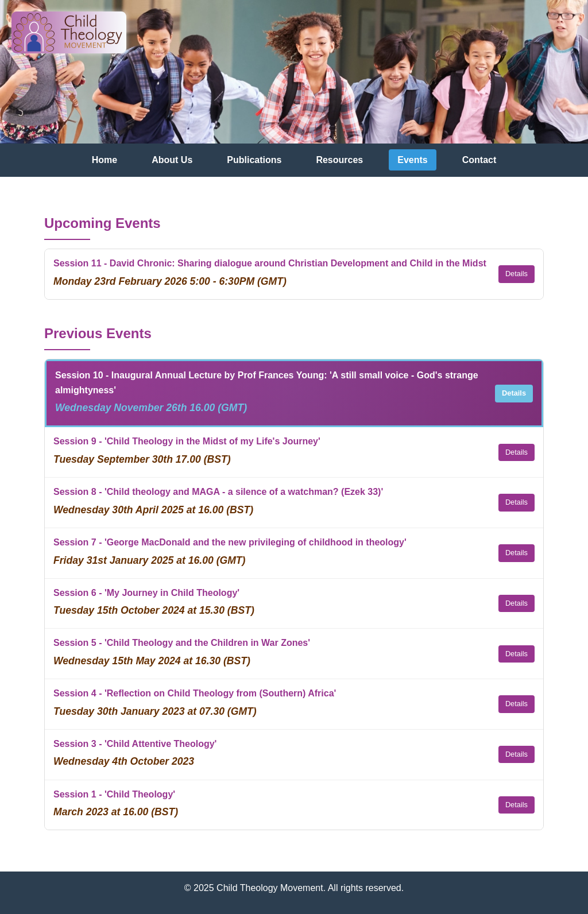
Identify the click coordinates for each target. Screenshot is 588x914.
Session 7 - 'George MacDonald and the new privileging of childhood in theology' (230, 542)
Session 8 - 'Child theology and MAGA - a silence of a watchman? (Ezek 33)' (218, 492)
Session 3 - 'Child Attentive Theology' (135, 744)
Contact (479, 160)
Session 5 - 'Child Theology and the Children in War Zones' (182, 643)
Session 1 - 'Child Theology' (114, 794)
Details (517, 274)
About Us (172, 160)
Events (412, 160)
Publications (254, 160)
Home (105, 160)
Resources (339, 160)
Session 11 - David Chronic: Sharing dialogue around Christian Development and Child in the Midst (270, 263)
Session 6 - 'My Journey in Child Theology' (146, 593)
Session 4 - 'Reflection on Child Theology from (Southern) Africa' (195, 693)
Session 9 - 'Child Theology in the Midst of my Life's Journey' (187, 441)
